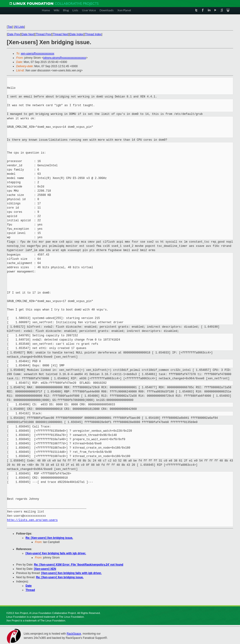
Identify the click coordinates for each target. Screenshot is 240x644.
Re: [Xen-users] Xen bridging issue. (49, 538)
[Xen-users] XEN (45, 569)
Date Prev (14, 34)
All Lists (19, 27)
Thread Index (93, 34)
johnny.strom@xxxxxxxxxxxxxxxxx (65, 58)
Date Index (77, 34)
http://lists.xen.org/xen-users (32, 520)
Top (10, 27)
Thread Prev (43, 34)
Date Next (28, 34)
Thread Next (60, 34)
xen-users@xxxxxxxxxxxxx (38, 54)
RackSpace (74, 634)
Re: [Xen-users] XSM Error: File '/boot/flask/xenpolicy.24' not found (79, 565)
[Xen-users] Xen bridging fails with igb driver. (56, 553)
